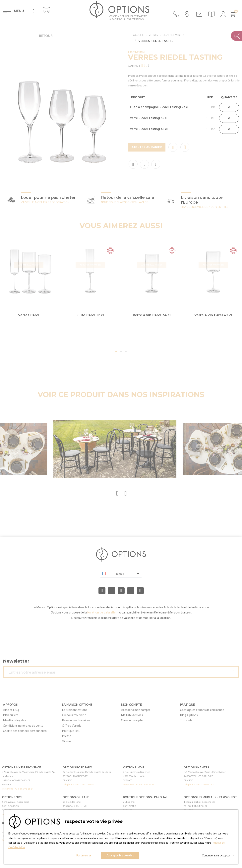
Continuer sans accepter (218, 856)
